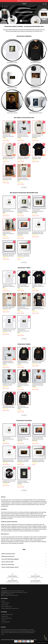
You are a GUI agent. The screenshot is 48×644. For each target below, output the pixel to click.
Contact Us (4, 620)
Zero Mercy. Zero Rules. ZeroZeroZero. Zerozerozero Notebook (23, 482)
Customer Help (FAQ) (6, 622)
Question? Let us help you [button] (42, 642)
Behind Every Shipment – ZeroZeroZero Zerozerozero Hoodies (23, 363)
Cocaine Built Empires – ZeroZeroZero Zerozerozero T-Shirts (38, 309)
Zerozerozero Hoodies (36, 63)
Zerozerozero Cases (36, 88)
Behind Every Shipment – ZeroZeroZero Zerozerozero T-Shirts (23, 180)
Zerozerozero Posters (12, 113)
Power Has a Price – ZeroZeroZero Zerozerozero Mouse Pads (38, 211)
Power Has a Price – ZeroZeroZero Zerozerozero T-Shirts (23, 309)
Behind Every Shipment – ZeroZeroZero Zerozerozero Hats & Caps (23, 211)
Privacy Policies (5, 605)
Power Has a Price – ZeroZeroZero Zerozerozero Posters (8, 136)
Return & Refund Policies (6, 618)
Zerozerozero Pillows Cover (36, 113)
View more (24, 187)
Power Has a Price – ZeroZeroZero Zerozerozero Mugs (8, 211)
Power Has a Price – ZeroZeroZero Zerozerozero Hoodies (23, 407)
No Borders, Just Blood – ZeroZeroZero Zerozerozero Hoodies (23, 136)
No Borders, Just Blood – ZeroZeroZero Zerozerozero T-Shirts (38, 286)
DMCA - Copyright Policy (6, 607)
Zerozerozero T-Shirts (12, 63)
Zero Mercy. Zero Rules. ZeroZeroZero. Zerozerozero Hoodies (23, 385)
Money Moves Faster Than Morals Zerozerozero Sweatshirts (38, 136)
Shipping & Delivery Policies (7, 614)
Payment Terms (5, 616)
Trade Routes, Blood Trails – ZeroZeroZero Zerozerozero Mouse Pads (23, 234)
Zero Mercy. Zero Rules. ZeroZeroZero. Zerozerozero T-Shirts (9, 286)
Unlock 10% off (46, 638)
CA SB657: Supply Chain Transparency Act (10, 608)
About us (3, 601)
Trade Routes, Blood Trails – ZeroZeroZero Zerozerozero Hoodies (38, 385)
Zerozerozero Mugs (12, 88)
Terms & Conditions (5, 603)
